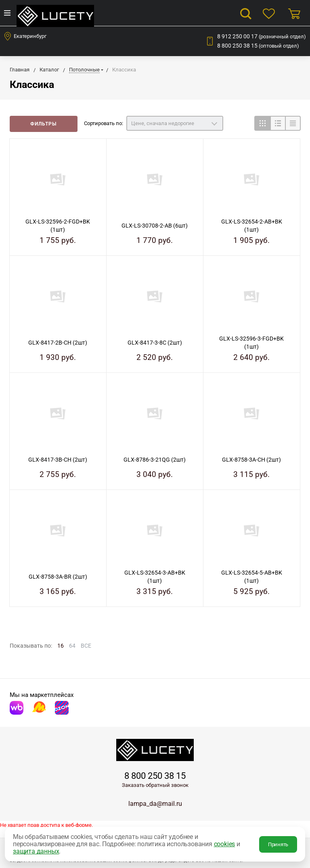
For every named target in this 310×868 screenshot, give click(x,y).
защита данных (36, 851)
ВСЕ (86, 646)
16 (61, 646)
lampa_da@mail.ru (155, 804)
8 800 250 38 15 (258, 46)
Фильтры (43, 124)
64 (72, 646)
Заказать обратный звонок (155, 785)
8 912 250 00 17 (262, 36)
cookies (225, 844)
